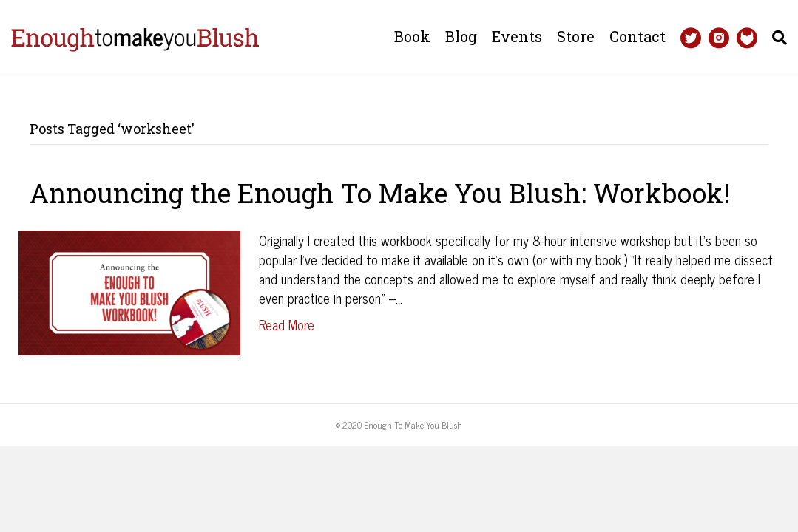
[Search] (776, 38)
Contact (638, 36)
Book (412, 36)
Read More (287, 324)
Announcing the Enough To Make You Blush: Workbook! (380, 193)
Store (576, 36)
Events (517, 36)
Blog (461, 36)
